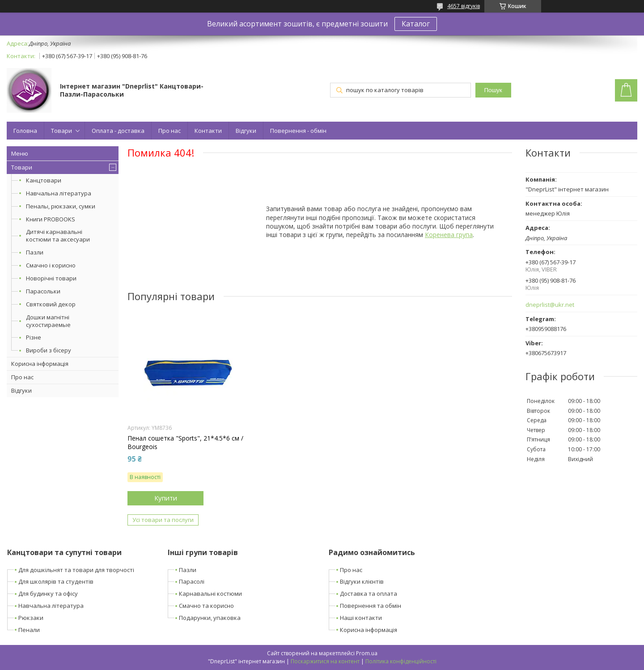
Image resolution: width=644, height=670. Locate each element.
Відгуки (246, 131)
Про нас (169, 131)
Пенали (29, 630)
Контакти (208, 131)
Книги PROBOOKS (51, 219)
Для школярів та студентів (56, 581)
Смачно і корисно (51, 265)
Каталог (416, 24)
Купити (166, 498)
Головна (25, 131)
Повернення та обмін (371, 606)
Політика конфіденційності (401, 661)
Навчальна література (59, 193)
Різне (34, 337)
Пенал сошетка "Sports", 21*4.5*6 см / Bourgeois (185, 442)
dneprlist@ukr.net (550, 305)
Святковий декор (51, 304)
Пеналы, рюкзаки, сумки (61, 206)
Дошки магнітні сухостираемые (48, 321)
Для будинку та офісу (48, 594)
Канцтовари (44, 180)
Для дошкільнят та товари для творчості (76, 570)
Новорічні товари (51, 278)
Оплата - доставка (118, 131)
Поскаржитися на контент (325, 661)
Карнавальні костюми (210, 594)
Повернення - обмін (298, 131)
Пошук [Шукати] (493, 90)
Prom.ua (367, 653)
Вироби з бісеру (49, 350)
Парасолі (192, 581)
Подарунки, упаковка (210, 618)
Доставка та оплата (369, 594)
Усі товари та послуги (163, 520)
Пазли (35, 252)
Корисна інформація (40, 364)
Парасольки (43, 291)
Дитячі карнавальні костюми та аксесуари (58, 235)
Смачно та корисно (206, 606)
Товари (61, 131)
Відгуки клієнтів (362, 581)
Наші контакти (361, 618)
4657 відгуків (464, 6)
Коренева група (449, 235)
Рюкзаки (31, 618)
